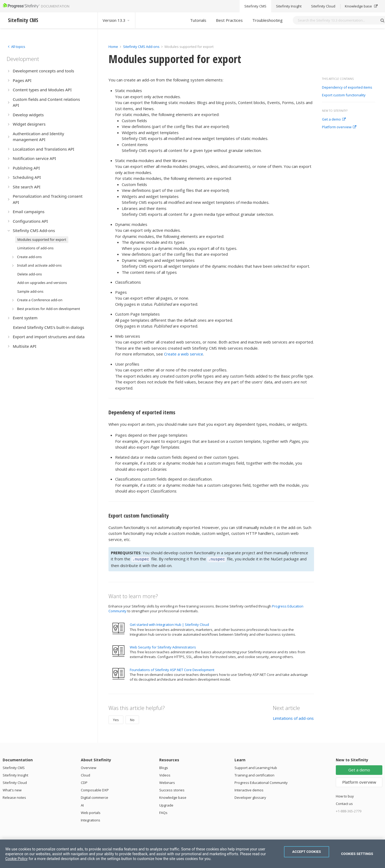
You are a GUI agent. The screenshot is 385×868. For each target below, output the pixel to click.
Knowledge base (173, 797)
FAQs (163, 812)
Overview (89, 767)
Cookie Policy (16, 859)
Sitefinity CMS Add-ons (141, 47)
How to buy (345, 795)
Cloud (85, 774)
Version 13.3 (116, 20)
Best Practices (229, 20)
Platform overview (339, 127)
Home (113, 47)
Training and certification (254, 774)
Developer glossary (250, 797)
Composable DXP (95, 789)
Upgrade (166, 804)
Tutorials (198, 20)
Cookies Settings (357, 854)
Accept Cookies (307, 852)
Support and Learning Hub (256, 767)
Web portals (91, 812)
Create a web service (184, 354)
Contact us (344, 803)
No (132, 719)
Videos (165, 774)
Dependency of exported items (347, 88)
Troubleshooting (267, 20)
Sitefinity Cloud (15, 782)
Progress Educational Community (261, 782)
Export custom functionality (344, 95)
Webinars (167, 782)
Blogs (164, 767)
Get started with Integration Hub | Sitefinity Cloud (169, 624)
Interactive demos (249, 789)
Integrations (91, 819)
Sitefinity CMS (14, 767)
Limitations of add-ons (293, 717)
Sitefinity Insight (15, 774)
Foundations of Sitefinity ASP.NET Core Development (172, 669)
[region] (192, 854)
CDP (84, 782)
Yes (116, 719)
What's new (12, 789)
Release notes (14, 797)
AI (82, 804)
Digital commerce (95, 797)
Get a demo (334, 119)
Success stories (172, 789)
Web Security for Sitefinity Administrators (163, 646)
